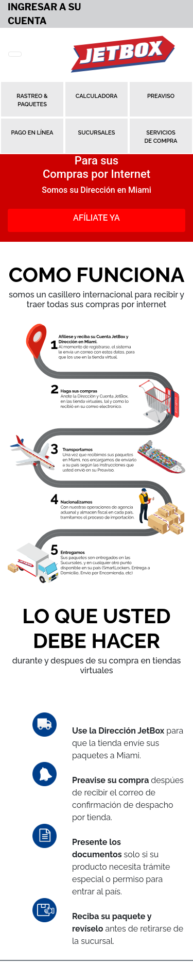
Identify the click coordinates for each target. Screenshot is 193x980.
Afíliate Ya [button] (97, 218)
